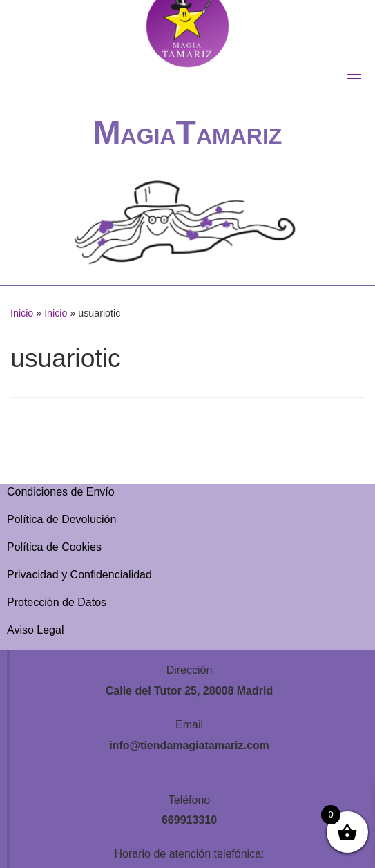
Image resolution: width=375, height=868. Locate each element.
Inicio (22, 313)
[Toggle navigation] (354, 74)
